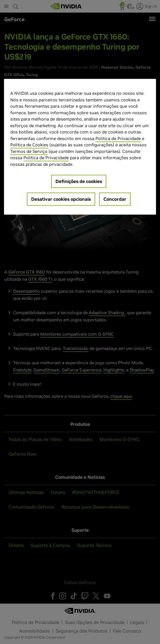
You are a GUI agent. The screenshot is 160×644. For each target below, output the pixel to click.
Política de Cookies (29, 145)
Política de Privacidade (118, 138)
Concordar (115, 199)
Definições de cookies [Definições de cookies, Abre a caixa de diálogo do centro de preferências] (79, 182)
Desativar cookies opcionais (61, 199)
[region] (80, 147)
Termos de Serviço (29, 151)
